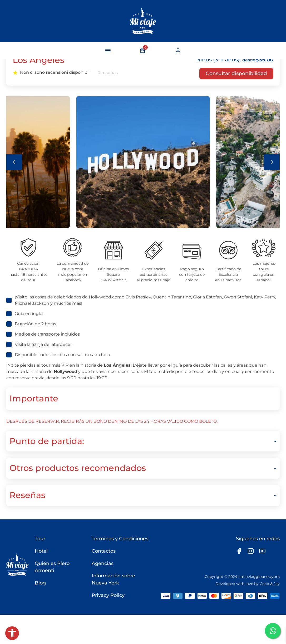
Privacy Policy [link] (108, 625)
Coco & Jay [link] (270, 613)
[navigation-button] (108, 51)
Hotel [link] (40, 580)
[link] (12, 633)
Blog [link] (39, 612)
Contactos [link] (103, 580)
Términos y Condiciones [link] (119, 568)
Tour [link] (39, 568)
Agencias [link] (102, 593)
